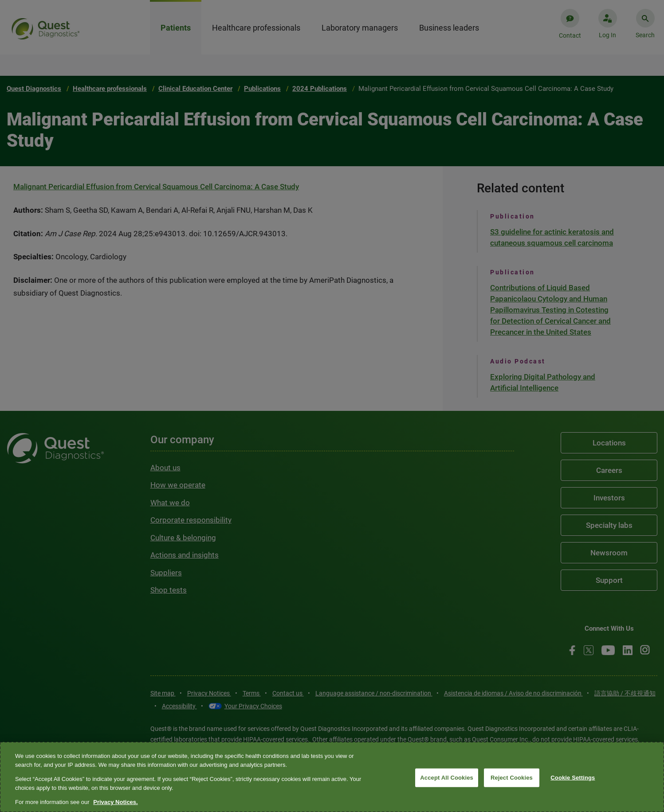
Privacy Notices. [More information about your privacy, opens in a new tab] (115, 802)
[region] (332, 777)
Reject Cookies (512, 778)
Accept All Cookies (447, 778)
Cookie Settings (573, 778)
